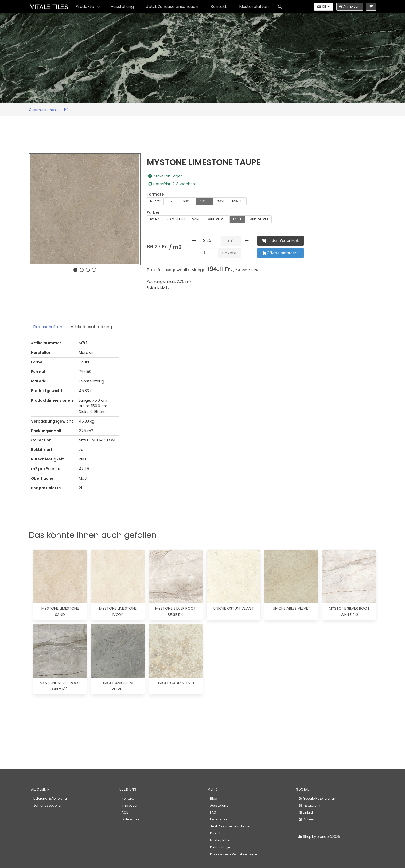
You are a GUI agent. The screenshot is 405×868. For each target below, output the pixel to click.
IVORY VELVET (176, 219)
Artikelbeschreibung (91, 327)
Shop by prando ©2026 (319, 837)
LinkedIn (307, 812)
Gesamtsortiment (43, 110)
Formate (155, 194)
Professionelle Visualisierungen (234, 854)
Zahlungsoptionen (48, 805)
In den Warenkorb (281, 241)
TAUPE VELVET (258, 219)
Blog (214, 798)
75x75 (221, 201)
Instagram (309, 805)
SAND (196, 219)
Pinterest (307, 819)
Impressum (131, 805)
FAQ (213, 812)
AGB (125, 812)
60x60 (188, 201)
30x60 (172, 201)
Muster (155, 201)
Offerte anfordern (281, 253)
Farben (154, 212)
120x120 (238, 201)
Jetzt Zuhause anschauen (172, 7)
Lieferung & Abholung (50, 798)
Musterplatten (254, 7)
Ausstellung (122, 7)
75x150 (204, 201)
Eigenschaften (48, 327)
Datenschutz (132, 819)
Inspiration (218, 819)
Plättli (68, 110)
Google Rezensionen (317, 798)
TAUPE (237, 219)
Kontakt (219, 7)
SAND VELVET (217, 219)
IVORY (155, 219)
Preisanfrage (220, 847)
